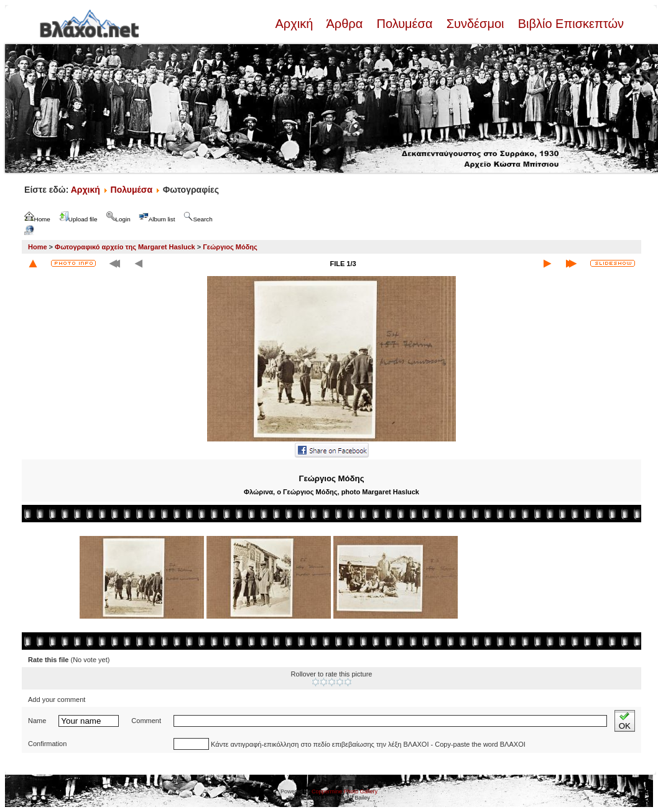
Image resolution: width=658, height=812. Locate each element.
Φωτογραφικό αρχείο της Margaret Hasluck (125, 247)
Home (38, 247)
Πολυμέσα (405, 24)
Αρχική (295, 24)
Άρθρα (345, 24)
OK (625, 721)
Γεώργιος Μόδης (230, 247)
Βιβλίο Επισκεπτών (569, 24)
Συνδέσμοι (475, 24)
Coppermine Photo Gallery (345, 791)
